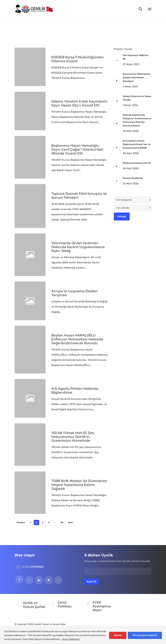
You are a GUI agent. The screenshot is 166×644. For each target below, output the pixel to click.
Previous (21, 522)
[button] (150, 9)
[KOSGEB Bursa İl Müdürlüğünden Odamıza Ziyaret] (30, 67)
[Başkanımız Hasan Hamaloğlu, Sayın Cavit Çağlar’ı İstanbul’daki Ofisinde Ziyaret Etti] (30, 157)
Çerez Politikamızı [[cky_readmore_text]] (71, 639)
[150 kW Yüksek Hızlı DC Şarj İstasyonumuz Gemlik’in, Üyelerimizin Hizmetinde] (30, 445)
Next (70, 522)
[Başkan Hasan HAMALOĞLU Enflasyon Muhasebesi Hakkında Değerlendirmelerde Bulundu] (30, 350)
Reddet (118, 635)
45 (62, 522)
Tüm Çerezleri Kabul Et (145, 635)
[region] (83, 635)
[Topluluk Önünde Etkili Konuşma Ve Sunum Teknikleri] (30, 206)
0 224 (30, 567)
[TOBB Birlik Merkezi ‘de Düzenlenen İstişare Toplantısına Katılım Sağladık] (30, 493)
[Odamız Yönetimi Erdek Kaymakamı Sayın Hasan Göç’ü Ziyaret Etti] (30, 111)
